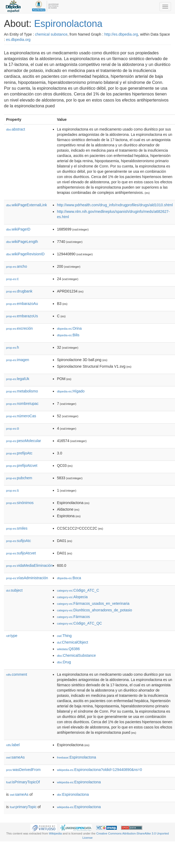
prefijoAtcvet (22, 466)
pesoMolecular (24, 441)
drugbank (19, 291)
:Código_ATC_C (78, 590)
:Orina (69, 328)
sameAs (15, 757)
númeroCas (21, 416)
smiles (17, 528)
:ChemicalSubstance (76, 655)
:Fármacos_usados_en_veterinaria (93, 603)
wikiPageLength (22, 242)
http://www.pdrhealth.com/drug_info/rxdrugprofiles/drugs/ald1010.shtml (115, 205)
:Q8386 (68, 649)
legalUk (18, 379)
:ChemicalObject (72, 642)
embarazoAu (22, 304)
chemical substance (51, 34)
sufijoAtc (19, 541)
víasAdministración (27, 578)
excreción (19, 328)
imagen (18, 360)
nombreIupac (22, 404)
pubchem (19, 478)
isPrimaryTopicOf (23, 782)
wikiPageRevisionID (25, 254)
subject (14, 590)
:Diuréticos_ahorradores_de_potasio (94, 610)
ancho (17, 266)
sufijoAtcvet (21, 553)
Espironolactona (68, 24)
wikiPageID (18, 229)
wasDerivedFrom (23, 770)
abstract (16, 129)
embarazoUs (22, 316)
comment (17, 674)
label (13, 745)
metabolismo (22, 391)
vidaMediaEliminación (29, 565)
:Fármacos (73, 617)
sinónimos (20, 503)
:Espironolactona (76, 757)
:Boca (69, 578)
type (12, 636)
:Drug (64, 662)
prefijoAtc (19, 453)
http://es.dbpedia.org (121, 34)
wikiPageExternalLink (27, 205)
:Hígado (71, 391)
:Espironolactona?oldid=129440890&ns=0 (99, 770)
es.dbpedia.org (18, 40)
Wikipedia (55, 833)
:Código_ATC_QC (79, 623)
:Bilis (68, 335)
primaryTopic (23, 807)
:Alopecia (72, 597)
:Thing (64, 636)
